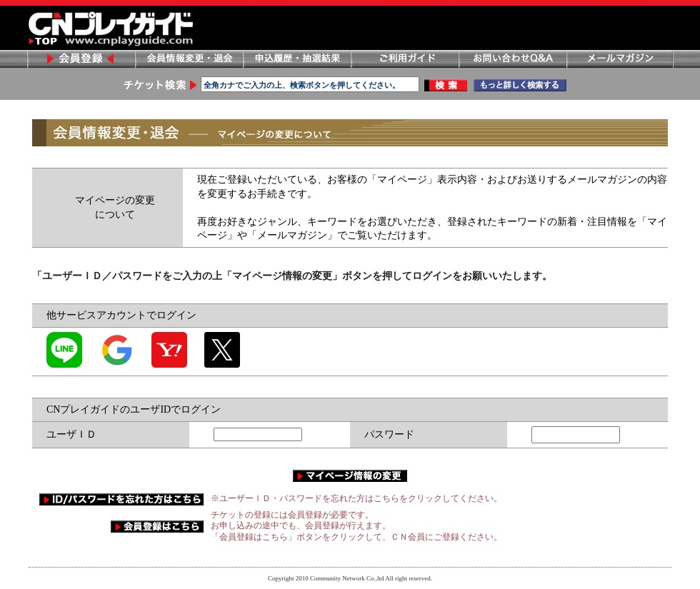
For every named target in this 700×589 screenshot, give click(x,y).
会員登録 (81, 59)
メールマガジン (620, 59)
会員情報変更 (189, 59)
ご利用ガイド (404, 59)
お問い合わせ (512, 59)
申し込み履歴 (296, 59)
